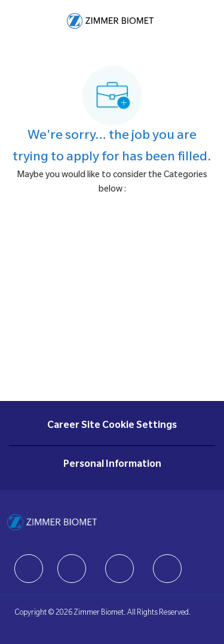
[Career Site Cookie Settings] (112, 426)
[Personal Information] (112, 465)
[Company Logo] (110, 22)
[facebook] (29, 569)
